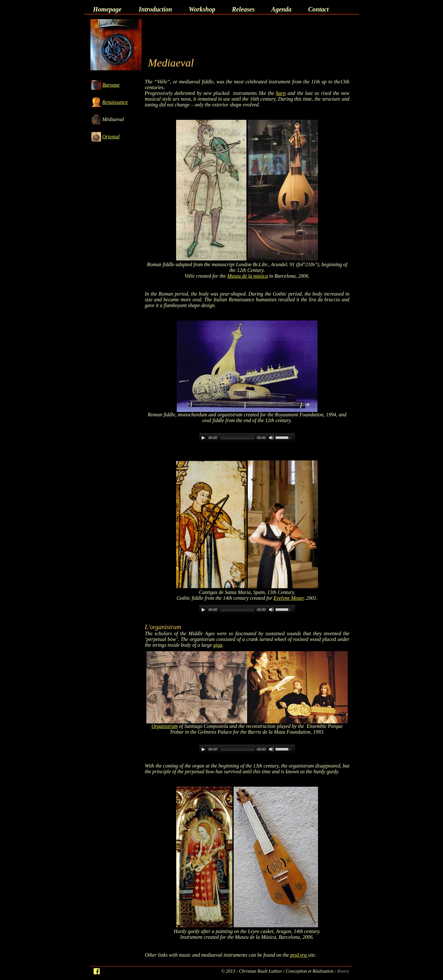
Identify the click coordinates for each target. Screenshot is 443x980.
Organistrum (165, 726)
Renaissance (115, 102)
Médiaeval (113, 119)
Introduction (155, 9)
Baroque (111, 85)
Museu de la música (248, 276)
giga (218, 645)
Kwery (343, 971)
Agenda (281, 9)
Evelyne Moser (289, 598)
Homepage (107, 9)
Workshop (202, 9)
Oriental (111, 137)
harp (281, 93)
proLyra (299, 955)
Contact (318, 9)
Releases (243, 9)
